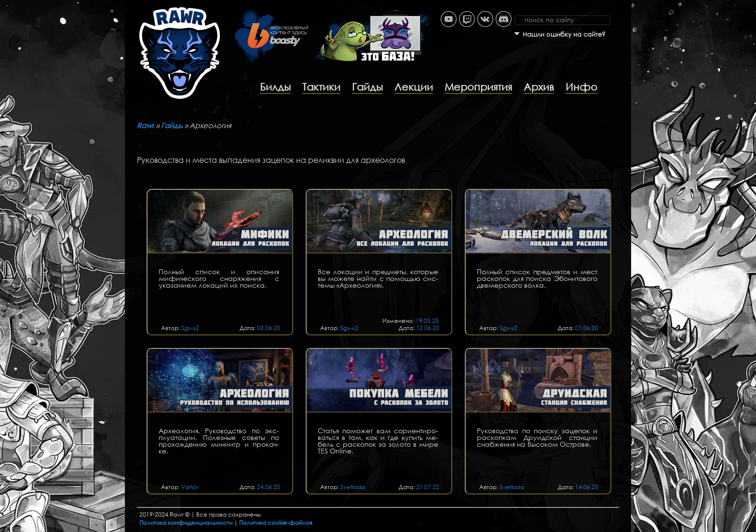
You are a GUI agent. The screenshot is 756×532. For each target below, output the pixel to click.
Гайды (367, 87)
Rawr (146, 125)
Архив (539, 87)
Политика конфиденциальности (186, 523)
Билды (275, 87)
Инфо (581, 87)
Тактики (321, 87)
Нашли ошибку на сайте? (564, 34)
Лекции (414, 87)
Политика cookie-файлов (276, 523)
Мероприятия (478, 87)
